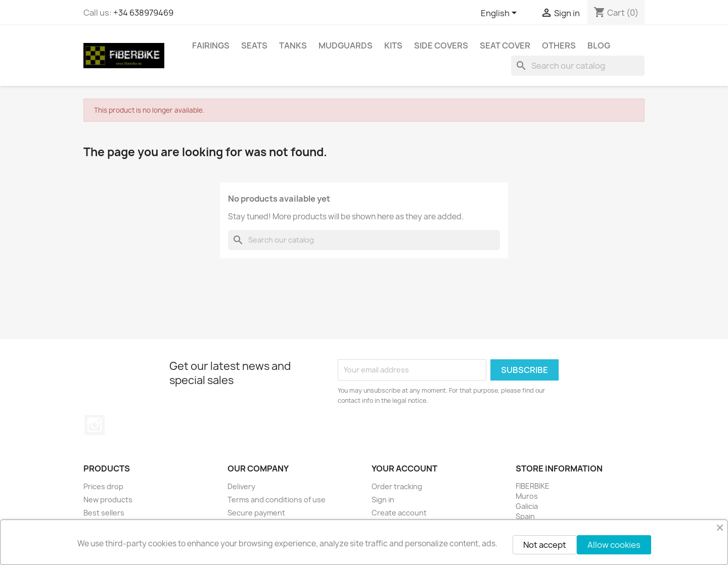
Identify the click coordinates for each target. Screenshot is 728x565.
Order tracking (397, 486)
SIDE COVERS (441, 45)
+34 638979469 (143, 13)
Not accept (545, 545)
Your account (404, 468)
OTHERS (559, 45)
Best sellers (104, 513)
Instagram (95, 425)
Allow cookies (614, 545)
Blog (599, 45)
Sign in (383, 500)
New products (108, 500)
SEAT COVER (505, 45)
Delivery (241, 486)
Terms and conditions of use (277, 500)
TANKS (293, 45)
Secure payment (256, 513)
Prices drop (103, 486)
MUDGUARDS (346, 45)
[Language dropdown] (500, 14)
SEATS (254, 45)
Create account (399, 513)
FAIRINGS (211, 45)
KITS (393, 45)
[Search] (578, 66)
